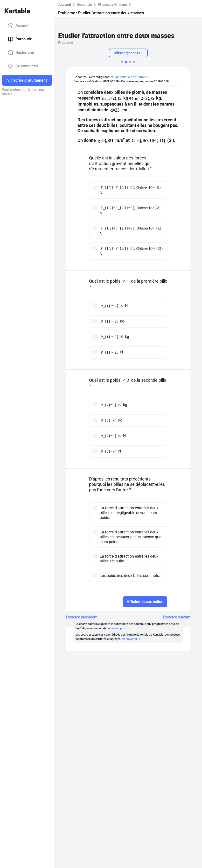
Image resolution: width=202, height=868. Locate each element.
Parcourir (20, 39)
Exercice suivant (177, 617)
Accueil (18, 26)
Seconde (84, 4)
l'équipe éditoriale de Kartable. (129, 77)
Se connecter (23, 66)
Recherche (21, 53)
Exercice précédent (82, 617)
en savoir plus (117, 628)
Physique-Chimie (112, 4)
